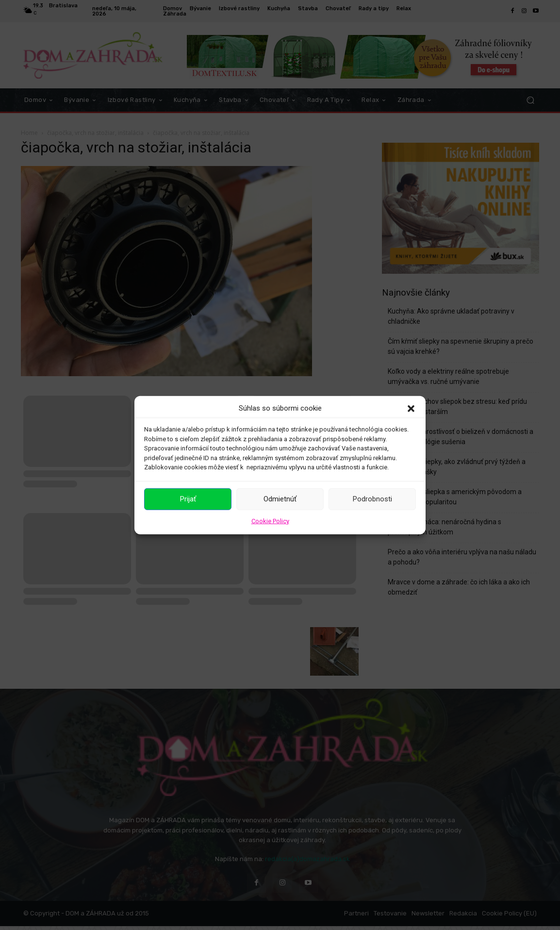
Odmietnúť (280, 499)
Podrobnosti (372, 499)
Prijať (188, 499)
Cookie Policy (270, 521)
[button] (411, 408)
